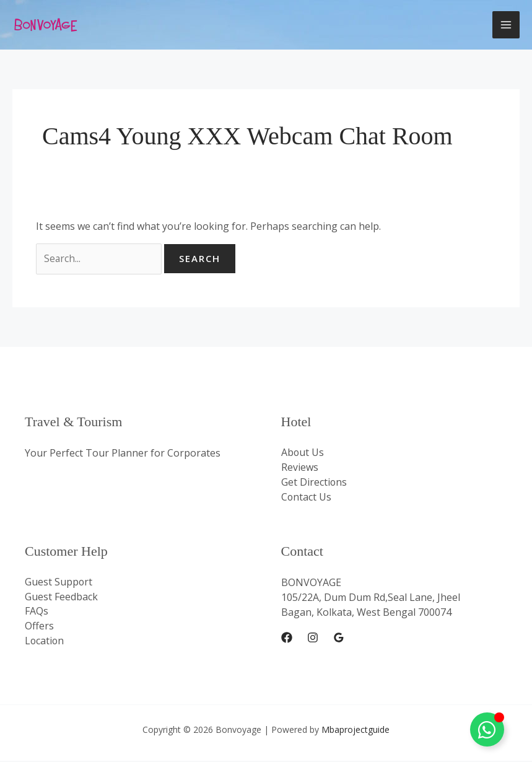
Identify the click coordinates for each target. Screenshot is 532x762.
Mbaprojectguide (355, 731)
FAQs (37, 613)
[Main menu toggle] (506, 25)
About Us (303, 453)
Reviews (300, 468)
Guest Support (59, 583)
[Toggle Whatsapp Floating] (487, 729)
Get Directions (314, 483)
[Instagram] (313, 639)
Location (45, 642)
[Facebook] (287, 639)
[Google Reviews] (339, 639)
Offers (39, 628)
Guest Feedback (61, 598)
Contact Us (307, 498)
